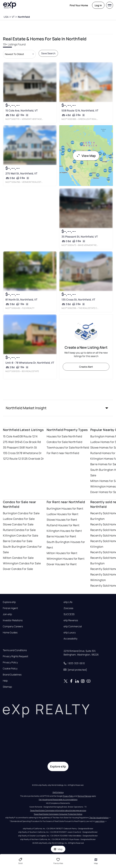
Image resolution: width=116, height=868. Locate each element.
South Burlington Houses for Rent (66, 545)
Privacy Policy (10, 662)
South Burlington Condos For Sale (22, 549)
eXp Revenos (71, 620)
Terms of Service (84, 796)
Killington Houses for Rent (64, 531)
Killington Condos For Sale (21, 535)
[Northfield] (24, 17)
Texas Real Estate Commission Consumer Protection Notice (58, 814)
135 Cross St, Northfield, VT (78, 300)
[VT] (13, 17)
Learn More (100, 821)
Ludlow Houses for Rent (63, 514)
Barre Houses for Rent (61, 536)
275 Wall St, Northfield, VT (21, 173)
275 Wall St (10, 442)
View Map (86, 156)
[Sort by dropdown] (19, 54)
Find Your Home (79, 5)
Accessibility (70, 639)
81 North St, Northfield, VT (21, 300)
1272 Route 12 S (13, 459)
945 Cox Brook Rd (29, 442)
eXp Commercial (73, 626)
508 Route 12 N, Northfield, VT (80, 110)
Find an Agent (10, 608)
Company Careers (13, 626)
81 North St (30, 447)
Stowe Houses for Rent (62, 520)
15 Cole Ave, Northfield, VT (21, 110)
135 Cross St (11, 453)
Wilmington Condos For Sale (22, 563)
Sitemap (7, 687)
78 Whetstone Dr (30, 453)
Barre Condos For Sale (18, 541)
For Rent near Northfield (63, 453)
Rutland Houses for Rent (63, 525)
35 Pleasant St (13, 447)
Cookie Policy (10, 669)
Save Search (48, 53)
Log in (98, 5)
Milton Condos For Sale (18, 558)
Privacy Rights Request (15, 656)
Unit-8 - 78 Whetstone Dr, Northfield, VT (30, 363)
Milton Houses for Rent (62, 553)
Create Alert (86, 367)
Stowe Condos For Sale (18, 524)
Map (58, 849)
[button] (58, 408)
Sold (20, 861)
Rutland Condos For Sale (19, 530)
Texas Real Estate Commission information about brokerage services (58, 810)
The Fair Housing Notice (99, 818)
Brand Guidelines (12, 675)
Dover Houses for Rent (62, 564)
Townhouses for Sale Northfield (68, 447)
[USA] (6, 17)
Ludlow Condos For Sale (19, 519)
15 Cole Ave (10, 436)
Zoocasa (68, 608)
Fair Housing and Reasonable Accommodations (58, 799)
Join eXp (7, 614)
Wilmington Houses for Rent (66, 559)
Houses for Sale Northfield (64, 436)
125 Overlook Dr (34, 459)
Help (5, 681)
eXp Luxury (70, 633)
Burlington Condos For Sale (21, 513)
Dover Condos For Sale (18, 569)
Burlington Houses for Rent (65, 509)
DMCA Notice (58, 792)
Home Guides (10, 633)
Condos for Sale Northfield (64, 442)
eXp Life (68, 602)
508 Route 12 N (28, 436)
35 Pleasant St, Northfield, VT (79, 236)
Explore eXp (9, 602)
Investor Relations (13, 620)
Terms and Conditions (15, 650)
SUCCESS (69, 614)
